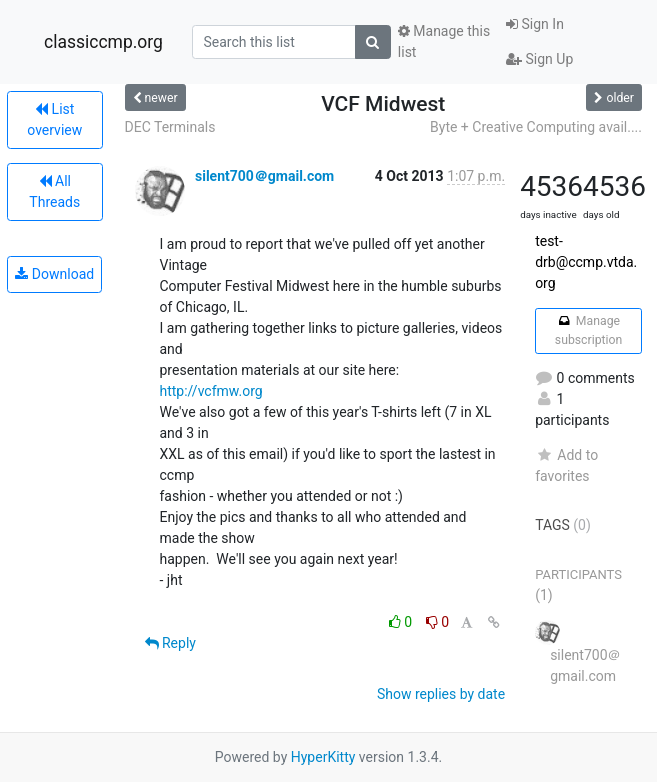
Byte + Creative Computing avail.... (536, 127)
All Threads (54, 191)
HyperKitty (323, 757)
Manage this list (444, 41)
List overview (54, 119)
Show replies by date (441, 694)
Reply (170, 643)
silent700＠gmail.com (264, 176)
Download (54, 274)
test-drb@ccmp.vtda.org (586, 262)
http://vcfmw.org (211, 391)
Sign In (535, 24)
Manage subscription (588, 330)
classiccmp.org (103, 42)
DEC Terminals (170, 127)
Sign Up (539, 59)
